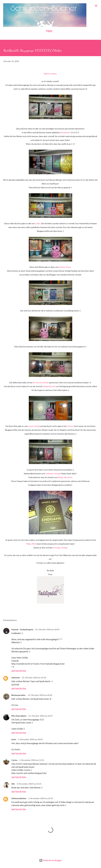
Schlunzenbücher (19, 798)
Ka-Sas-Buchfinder (41, 383)
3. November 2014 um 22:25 (29, 784)
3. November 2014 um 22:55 (41, 798)
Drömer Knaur (65, 267)
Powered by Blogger (50, 860)
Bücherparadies (19, 695)
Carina (14, 760)
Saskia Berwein (49, 386)
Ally (13, 784)
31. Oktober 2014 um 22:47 (41, 716)
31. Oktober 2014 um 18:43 (47, 629)
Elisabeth (64, 132)
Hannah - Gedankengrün (22, 629)
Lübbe (38, 223)
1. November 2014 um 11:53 (32, 760)
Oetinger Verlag (60, 548)
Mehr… (50, 31)
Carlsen (70, 426)
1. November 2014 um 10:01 (30, 739)
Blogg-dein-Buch (65, 477)
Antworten (19, 671)
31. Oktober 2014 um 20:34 (40, 695)
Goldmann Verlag (53, 473)
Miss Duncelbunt (19, 716)
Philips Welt (31, 544)
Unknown (16, 678)
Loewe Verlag (34, 426)
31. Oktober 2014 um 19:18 (34, 678)
